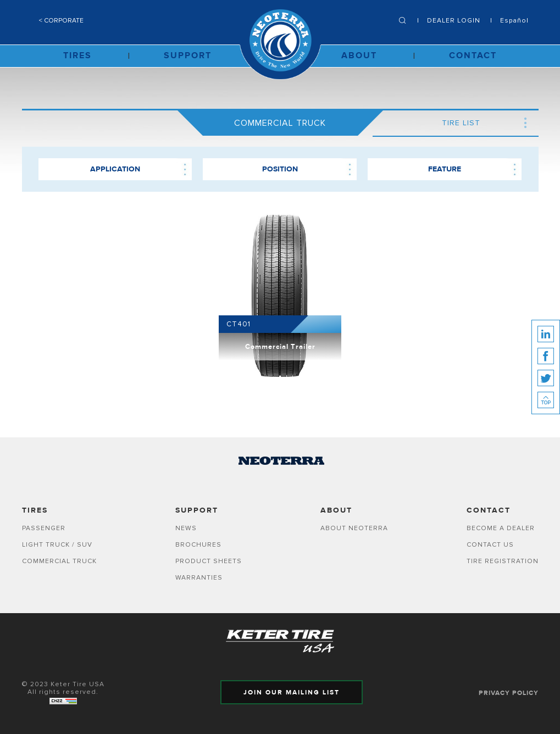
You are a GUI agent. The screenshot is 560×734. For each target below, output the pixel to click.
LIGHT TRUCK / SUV (57, 544)
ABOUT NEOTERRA (354, 528)
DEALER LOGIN (454, 20)
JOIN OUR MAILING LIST (292, 692)
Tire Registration (503, 561)
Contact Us (490, 544)
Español (514, 20)
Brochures (198, 544)
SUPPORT (188, 56)
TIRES (77, 56)
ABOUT (359, 56)
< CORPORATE (61, 20)
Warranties (199, 577)
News (186, 528)
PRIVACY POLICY (509, 693)
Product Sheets (209, 561)
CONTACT (473, 56)
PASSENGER (44, 528)
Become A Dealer (501, 528)
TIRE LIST (461, 123)
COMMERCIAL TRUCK (59, 561)
